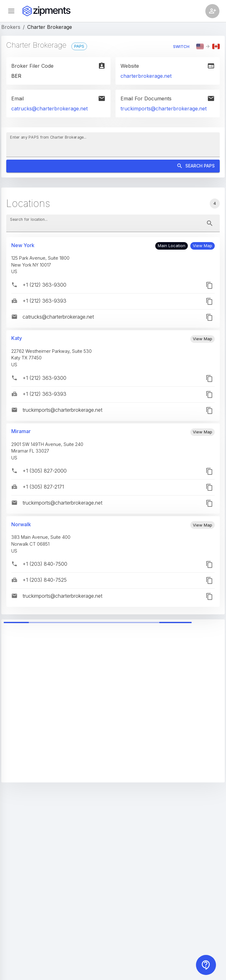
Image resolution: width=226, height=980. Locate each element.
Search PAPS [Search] (113, 166)
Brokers (11, 27)
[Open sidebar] (11, 11)
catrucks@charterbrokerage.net (49, 109)
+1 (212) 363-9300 (44, 285)
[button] (203, 246)
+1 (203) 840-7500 (45, 564)
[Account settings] (212, 11)
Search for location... (29, 219)
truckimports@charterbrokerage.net (164, 109)
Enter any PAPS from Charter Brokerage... (48, 137)
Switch (181, 47)
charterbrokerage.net (146, 76)
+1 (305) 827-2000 (45, 471)
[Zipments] (46, 11)
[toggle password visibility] (210, 223)
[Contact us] (206, 965)
